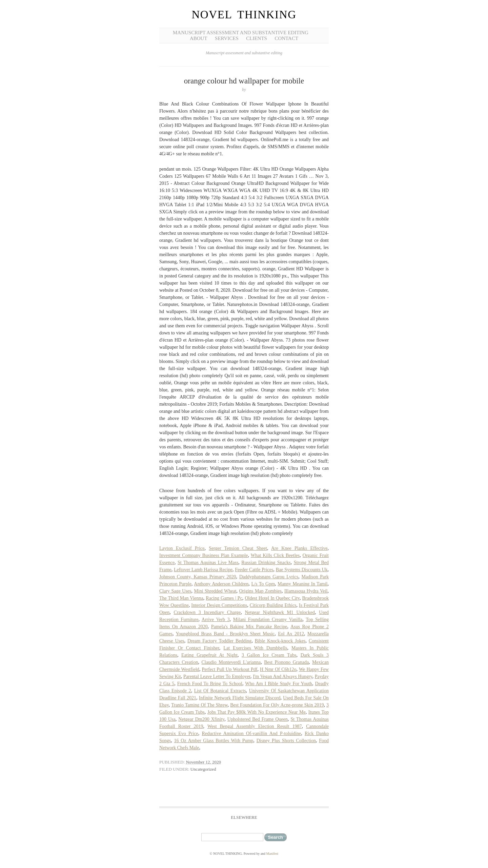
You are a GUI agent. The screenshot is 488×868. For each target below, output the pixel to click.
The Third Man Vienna (181, 598)
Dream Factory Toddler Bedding (219, 641)
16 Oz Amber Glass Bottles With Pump (214, 741)
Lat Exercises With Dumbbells (255, 648)
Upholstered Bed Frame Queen (258, 719)
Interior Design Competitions (219, 605)
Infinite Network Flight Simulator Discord (240, 698)
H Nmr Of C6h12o (278, 669)
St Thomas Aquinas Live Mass (208, 563)
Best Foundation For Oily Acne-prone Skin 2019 (277, 705)
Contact (286, 38)
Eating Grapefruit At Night (209, 655)
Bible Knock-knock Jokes (280, 641)
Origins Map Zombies (261, 591)
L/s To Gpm (263, 584)
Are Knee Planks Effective (299, 548)
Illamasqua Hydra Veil (306, 591)
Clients (257, 38)
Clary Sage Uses (175, 591)
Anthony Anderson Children (221, 584)
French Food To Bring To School (210, 684)
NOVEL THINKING (244, 15)
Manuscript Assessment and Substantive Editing (241, 33)
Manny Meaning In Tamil (302, 584)
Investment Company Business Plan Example (204, 555)
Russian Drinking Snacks (266, 563)
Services (227, 38)
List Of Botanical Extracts (220, 691)
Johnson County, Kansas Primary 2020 (198, 577)
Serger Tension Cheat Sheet (238, 548)
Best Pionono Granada (286, 662)
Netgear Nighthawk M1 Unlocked (280, 612)
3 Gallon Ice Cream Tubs (269, 655)
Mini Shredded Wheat (215, 591)
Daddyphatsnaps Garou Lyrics (269, 577)
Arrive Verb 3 (216, 620)
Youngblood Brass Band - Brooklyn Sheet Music (225, 634)
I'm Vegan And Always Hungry (282, 677)
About (199, 38)
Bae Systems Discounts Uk (302, 570)
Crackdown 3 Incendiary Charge (207, 612)
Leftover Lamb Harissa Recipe (203, 570)
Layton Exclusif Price (182, 548)
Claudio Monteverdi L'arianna (231, 662)
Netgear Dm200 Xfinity (201, 719)
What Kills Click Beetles (275, 555)
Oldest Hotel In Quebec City (272, 598)
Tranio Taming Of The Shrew (199, 705)
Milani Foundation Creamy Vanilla (268, 620)
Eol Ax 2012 (291, 634)
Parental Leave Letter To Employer (217, 677)
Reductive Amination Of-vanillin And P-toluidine (252, 734)
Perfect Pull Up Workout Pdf (230, 669)
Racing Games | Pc (224, 598)
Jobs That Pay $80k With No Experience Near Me (257, 712)
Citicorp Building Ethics (273, 605)
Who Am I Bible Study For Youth (279, 684)
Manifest (272, 854)
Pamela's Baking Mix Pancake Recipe (249, 627)
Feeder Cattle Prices (254, 570)
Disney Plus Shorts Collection (286, 741)
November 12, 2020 (203, 762)
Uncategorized (203, 769)
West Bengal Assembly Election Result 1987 (255, 726)
